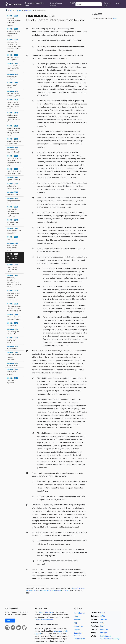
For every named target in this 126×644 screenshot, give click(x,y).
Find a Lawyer (79, 613)
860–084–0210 (14, 171)
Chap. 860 (18, 10)
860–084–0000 (14, 20)
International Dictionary (110, 639)
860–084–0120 (13, 67)
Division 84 (27, 10)
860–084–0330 (12, 268)
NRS (102, 623)
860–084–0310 (12, 246)
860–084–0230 (14, 186)
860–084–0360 (14, 307)
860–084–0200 (14, 160)
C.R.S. (103, 616)
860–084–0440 (12, 372)
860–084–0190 (14, 141)
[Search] (89, 4)
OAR (11, 10)
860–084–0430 (12, 364)
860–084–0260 (13, 211)
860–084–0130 (12, 77)
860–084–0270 (12, 222)
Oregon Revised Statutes (56, 4)
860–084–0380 (13, 331)
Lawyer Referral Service (44, 620)
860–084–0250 (13, 201)
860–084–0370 (12, 324)
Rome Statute (106, 636)
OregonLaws (16, 4)
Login (118, 3)
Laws (102, 626)
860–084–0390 (12, 340)
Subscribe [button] (10, 621)
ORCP (72, 3)
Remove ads (107, 4)
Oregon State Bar (45, 612)
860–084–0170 (13, 117)
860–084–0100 (13, 57)
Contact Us (78, 626)
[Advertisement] (105, 55)
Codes (103, 613)
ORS (106, 629)
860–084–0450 (12, 380)
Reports (77, 630)
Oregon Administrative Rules (34, 4)
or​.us (114, 18)
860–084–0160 (13, 104)
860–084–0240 (13, 193)
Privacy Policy (79, 639)
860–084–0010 (13, 32)
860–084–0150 (13, 94)
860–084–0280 (14, 231)
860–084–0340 (14, 281)
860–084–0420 (14, 356)
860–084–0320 (12, 257)
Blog (76, 616)
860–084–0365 (14, 317)
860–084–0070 (14, 45)
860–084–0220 (13, 178)
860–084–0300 (12, 238)
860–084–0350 (13, 295)
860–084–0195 (13, 150)
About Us (78, 620)
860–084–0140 (12, 85)
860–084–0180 (13, 130)
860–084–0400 (12, 347)
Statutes (104, 619)
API (75, 623)
